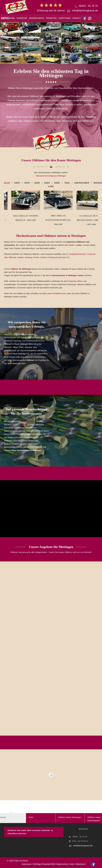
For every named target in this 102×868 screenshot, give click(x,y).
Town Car (65, 257)
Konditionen (65, 18)
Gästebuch (81, 864)
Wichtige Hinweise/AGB (44, 864)
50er (47, 183)
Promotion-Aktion (75, 281)
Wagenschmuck (37, 18)
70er (67, 183)
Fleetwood (53, 257)
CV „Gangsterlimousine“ (76, 254)
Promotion (51, 18)
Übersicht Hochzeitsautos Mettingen (51, 176)
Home (12, 18)
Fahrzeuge (22, 18)
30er (27, 183)
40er (37, 183)
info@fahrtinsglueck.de (85, 11)
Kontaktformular (59, 293)
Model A (44, 257)
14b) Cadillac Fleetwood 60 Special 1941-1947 (84, 220)
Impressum (27, 864)
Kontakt (77, 18)
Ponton (36, 257)
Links (72, 864)
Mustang (29, 257)
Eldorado (12, 257)
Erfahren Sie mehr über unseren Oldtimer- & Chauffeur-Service (30, 832)
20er (17, 183)
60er (57, 183)
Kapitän (21, 257)
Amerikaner (82, 183)
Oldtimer (23, 424)
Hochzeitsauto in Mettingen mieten (68, 275)
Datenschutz (62, 864)
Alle (7, 183)
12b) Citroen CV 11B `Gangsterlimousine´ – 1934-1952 (18, 220)
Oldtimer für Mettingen (21, 269)
